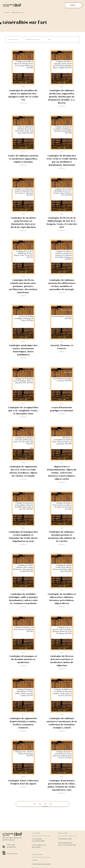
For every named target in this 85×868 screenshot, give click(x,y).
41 (35, 804)
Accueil (7, 12)
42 (40, 804)
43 (45, 804)
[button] (14, 39)
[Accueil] (12, 5)
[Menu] (73, 5)
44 (51, 804)
